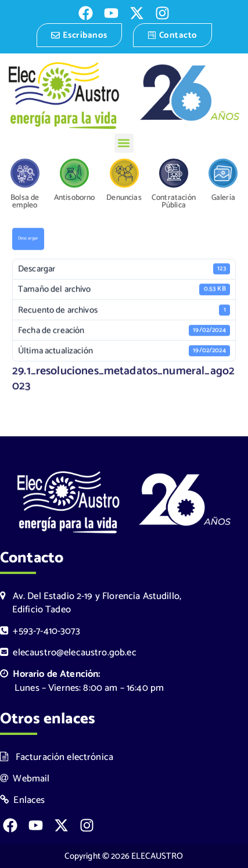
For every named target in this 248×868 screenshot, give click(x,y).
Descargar (28, 239)
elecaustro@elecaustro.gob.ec (68, 653)
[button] (124, 143)
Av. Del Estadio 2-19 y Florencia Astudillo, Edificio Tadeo (91, 603)
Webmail (25, 779)
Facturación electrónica (57, 757)
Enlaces (23, 800)
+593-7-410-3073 (40, 631)
